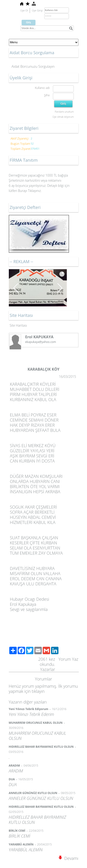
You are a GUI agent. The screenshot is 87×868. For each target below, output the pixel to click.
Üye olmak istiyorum (63, 117)
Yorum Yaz (68, 659)
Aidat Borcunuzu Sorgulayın (33, 66)
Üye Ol (24, 10)
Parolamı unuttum (64, 112)
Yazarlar (48, 669)
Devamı (68, 858)
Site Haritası (18, 325)
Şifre (47, 95)
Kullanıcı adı (42, 88)
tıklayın (38, 691)
